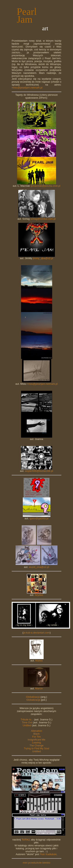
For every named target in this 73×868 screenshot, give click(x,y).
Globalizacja (33, 697)
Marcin (39, 688)
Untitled (27, 725)
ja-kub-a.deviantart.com (37, 633)
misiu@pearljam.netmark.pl (27, 88)
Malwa (39, 661)
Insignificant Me (36, 740)
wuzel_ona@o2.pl (39, 567)
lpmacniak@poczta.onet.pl (45, 186)
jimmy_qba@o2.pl (43, 258)
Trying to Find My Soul (37, 748)
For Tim (36, 737)
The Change (37, 745)
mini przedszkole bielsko (36, 863)
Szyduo (39, 595)
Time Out (27, 722)
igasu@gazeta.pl (39, 518)
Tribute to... (27, 719)
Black (37, 734)
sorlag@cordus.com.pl (43, 219)
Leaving (37, 743)
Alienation (36, 731)
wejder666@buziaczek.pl (39, 471)
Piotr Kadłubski (48, 854)
